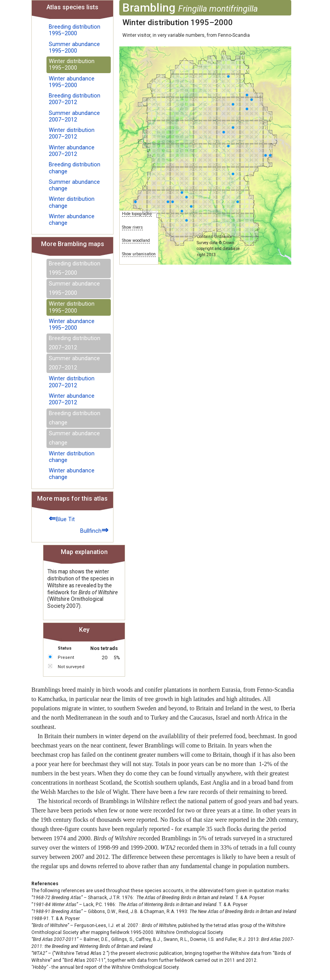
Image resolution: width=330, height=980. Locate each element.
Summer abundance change (74, 185)
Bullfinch (94, 530)
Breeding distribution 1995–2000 (75, 30)
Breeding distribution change (75, 168)
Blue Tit (62, 518)
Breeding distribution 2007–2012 (75, 99)
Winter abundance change (72, 220)
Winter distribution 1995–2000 (72, 65)
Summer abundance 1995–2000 (74, 48)
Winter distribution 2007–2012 (72, 133)
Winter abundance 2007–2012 (72, 151)
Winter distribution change (72, 202)
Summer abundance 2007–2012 (74, 116)
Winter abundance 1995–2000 (72, 82)
